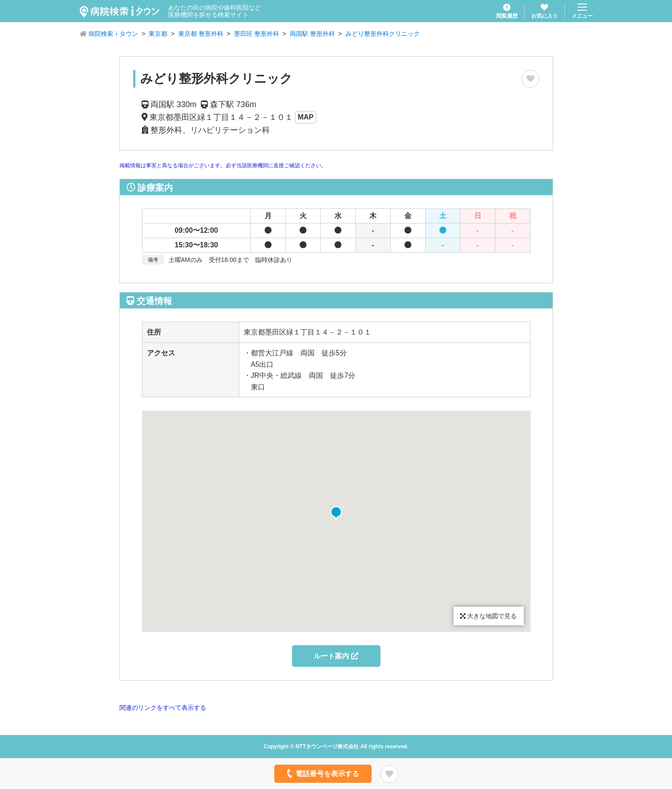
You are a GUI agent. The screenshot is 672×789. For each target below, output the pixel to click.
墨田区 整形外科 (257, 34)
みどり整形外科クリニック (383, 34)
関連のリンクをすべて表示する (163, 708)
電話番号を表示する (322, 774)
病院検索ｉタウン (113, 34)
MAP (306, 117)
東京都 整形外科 (201, 34)
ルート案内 (336, 656)
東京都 (158, 34)
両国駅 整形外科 (312, 34)
